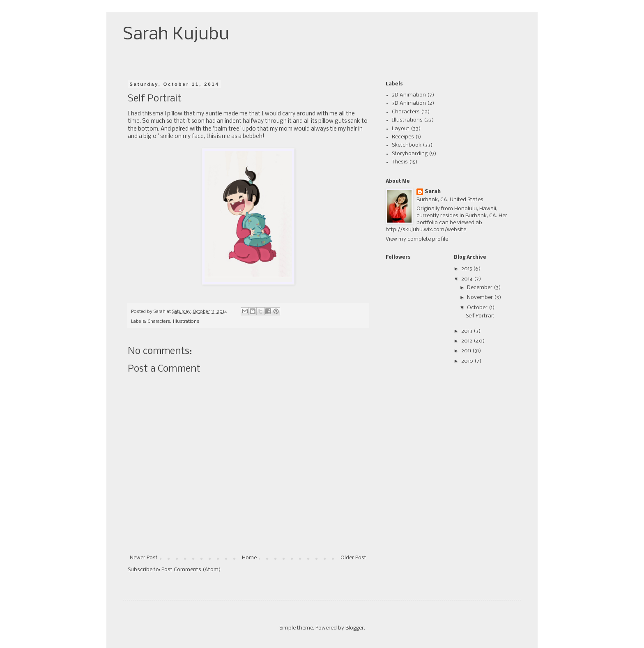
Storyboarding (410, 154)
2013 (467, 331)
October (478, 308)
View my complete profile (417, 239)
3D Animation (409, 103)
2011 (467, 351)
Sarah (433, 192)
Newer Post (144, 558)
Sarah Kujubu (176, 35)
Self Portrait (480, 316)
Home (249, 558)
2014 (468, 279)
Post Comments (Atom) (191, 570)
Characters (159, 322)
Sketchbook (407, 145)
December (480, 288)
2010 (468, 361)
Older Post (353, 558)
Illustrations (186, 322)
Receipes (403, 137)
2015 (467, 269)
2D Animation (409, 95)
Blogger (355, 628)
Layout (401, 129)
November (481, 298)
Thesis (400, 162)
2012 (467, 341)
